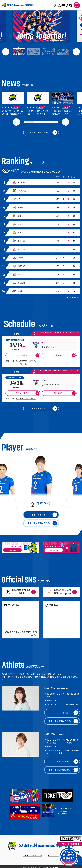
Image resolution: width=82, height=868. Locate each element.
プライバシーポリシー (32, 856)
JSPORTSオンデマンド (25, 361)
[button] (6, 52)
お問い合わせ (53, 856)
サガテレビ (20, 364)
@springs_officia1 (53, 623)
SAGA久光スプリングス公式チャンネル (21, 633)
